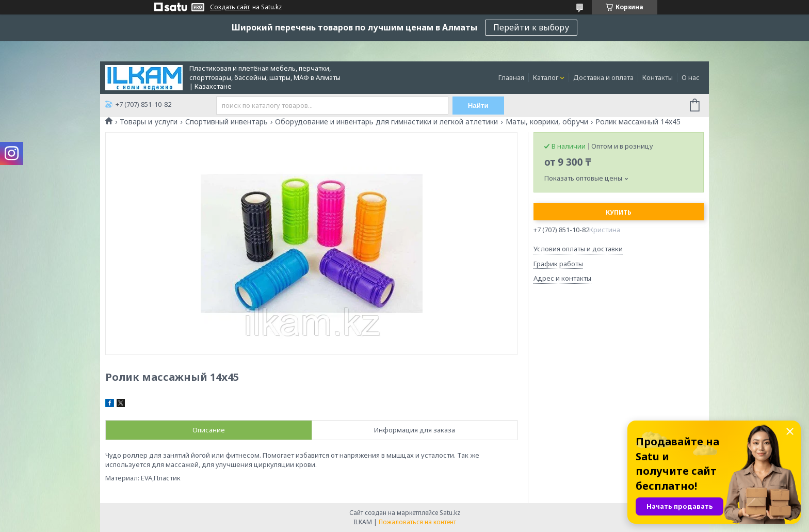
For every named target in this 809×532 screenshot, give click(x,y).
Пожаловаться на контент (417, 522)
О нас (691, 77)
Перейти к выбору (531, 27)
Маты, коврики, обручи (547, 122)
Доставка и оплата (603, 77)
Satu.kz (450, 513)
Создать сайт (230, 7)
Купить (619, 212)
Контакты (658, 77)
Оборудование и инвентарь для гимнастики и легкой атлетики (386, 122)
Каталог (546, 77)
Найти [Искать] (478, 106)
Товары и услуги (149, 122)
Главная (511, 77)
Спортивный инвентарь (226, 122)
